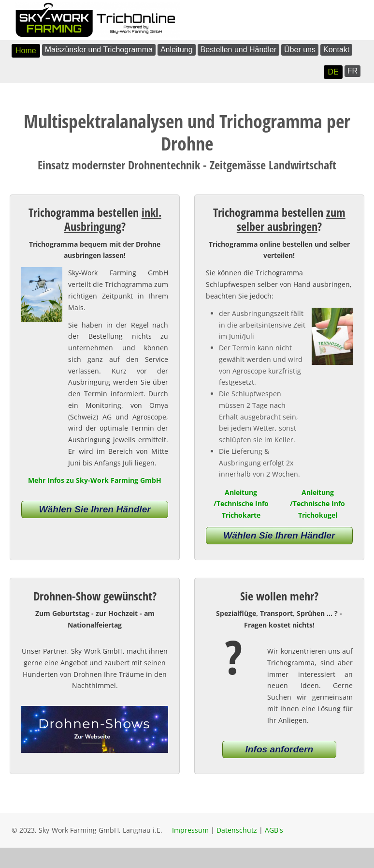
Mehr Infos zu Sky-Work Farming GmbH (95, 480)
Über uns (300, 50)
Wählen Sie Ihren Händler (94, 509)
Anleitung (177, 50)
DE (333, 72)
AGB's (274, 830)
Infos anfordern (279, 749)
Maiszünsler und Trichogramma (99, 50)
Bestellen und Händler (238, 50)
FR (352, 71)
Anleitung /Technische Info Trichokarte (241, 504)
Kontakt (336, 50)
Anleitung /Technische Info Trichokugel (317, 504)
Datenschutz (237, 830)
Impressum (190, 830)
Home (26, 51)
